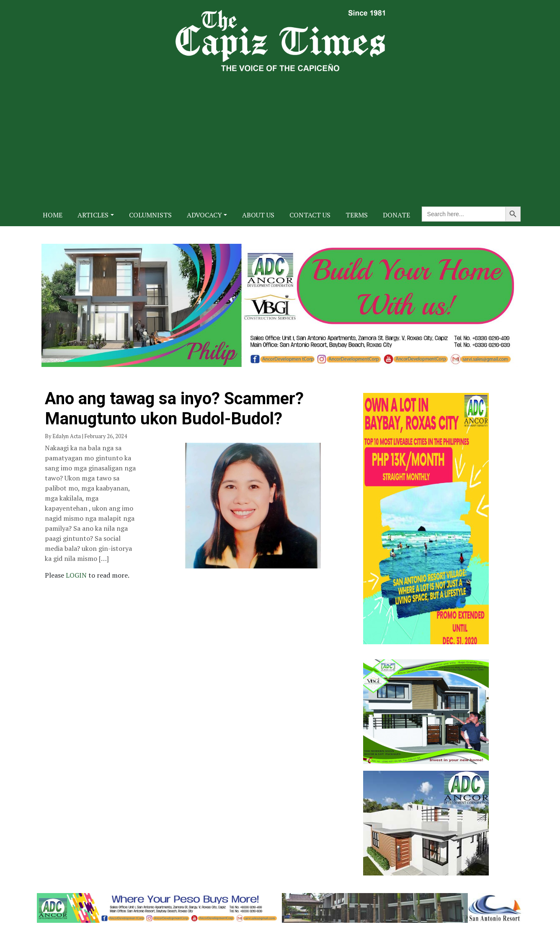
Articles (93, 215)
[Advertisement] (280, 134)
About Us (258, 215)
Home (53, 215)
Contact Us (310, 215)
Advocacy (204, 215)
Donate (396, 215)
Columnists (150, 215)
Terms (357, 215)
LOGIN (77, 575)
